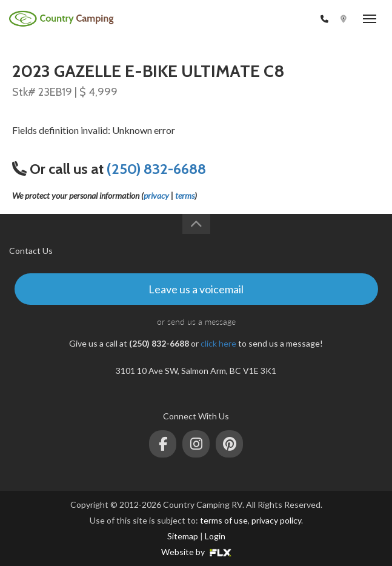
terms (185, 195)
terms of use (224, 520)
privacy (156, 195)
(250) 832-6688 (286, 19)
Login (215, 536)
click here (218, 343)
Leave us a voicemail (196, 289)
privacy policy (276, 520)
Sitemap (183, 536)
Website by (196, 552)
